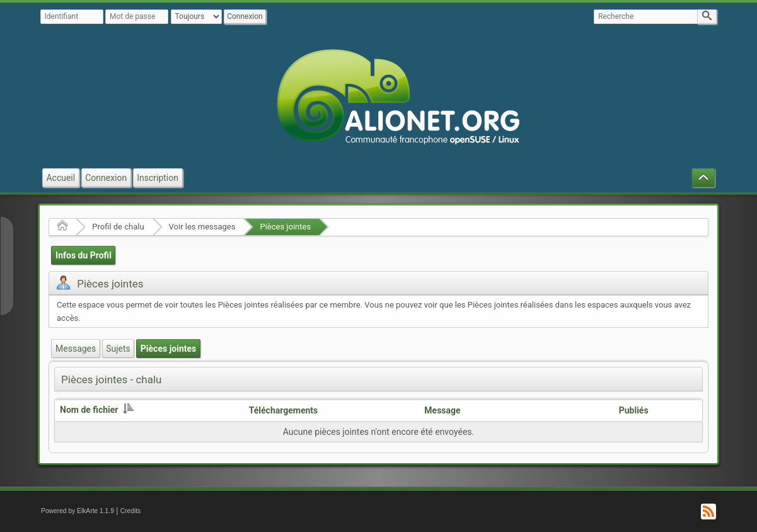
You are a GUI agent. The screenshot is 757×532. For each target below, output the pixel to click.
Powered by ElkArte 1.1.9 (78, 511)
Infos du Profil (84, 255)
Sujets (118, 349)
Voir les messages (202, 227)
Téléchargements (284, 410)
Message (442, 410)
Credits (131, 511)
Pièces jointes (285, 227)
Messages (76, 349)
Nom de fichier (97, 410)
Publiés (634, 410)
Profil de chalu (118, 227)
